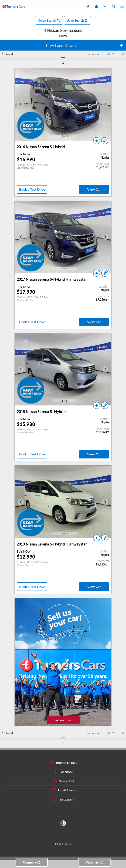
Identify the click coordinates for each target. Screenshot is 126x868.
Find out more (63, 720)
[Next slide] (105, 104)
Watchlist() (94, 862)
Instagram (63, 799)
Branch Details (63, 763)
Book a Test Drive (32, 189)
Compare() (32, 862)
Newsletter (63, 781)
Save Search (77, 20)
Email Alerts (63, 790)
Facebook (63, 772)
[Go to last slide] (21, 104)
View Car (94, 189)
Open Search (49, 20)
